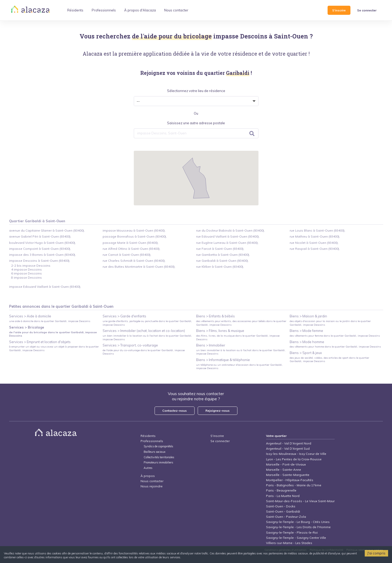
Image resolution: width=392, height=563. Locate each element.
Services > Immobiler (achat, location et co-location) (144, 331)
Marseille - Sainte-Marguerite (288, 475)
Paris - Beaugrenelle (281, 490)
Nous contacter (152, 481)
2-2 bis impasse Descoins (31, 266)
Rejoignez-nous (218, 411)
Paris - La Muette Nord (283, 496)
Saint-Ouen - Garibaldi (283, 511)
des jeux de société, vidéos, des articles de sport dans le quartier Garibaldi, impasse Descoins (329, 359)
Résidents (148, 436)
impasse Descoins (240, 36)
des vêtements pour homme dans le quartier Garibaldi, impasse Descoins (335, 347)
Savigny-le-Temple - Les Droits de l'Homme (298, 527)
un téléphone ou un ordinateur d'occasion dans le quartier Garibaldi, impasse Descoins (239, 366)
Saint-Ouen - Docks (281, 506)
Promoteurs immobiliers (158, 463)
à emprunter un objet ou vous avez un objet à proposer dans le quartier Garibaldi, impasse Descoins (54, 348)
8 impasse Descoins (26, 277)
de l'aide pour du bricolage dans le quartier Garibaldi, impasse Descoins (53, 334)
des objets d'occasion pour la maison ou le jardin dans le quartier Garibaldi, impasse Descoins (330, 323)
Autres (148, 468)
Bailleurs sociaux (155, 452)
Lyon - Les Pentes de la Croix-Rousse (294, 459)
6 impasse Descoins (26, 273)
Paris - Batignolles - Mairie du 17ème (294, 485)
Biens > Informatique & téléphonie (223, 360)
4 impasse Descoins (26, 269)
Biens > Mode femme (306, 331)
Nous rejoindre (152, 486)
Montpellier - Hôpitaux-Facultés (290, 480)
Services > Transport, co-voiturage (130, 345)
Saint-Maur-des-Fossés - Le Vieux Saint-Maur (300, 501)
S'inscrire (339, 10)
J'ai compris (376, 553)
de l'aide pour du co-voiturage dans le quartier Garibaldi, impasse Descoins (144, 352)
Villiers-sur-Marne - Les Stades (289, 543)
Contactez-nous (175, 411)
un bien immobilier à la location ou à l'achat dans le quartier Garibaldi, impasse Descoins (147, 337)
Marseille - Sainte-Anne (284, 470)
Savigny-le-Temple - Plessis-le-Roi (292, 532)
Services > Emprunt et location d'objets (40, 342)
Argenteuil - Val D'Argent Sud (288, 449)
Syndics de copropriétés (158, 446)
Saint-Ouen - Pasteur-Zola (286, 517)
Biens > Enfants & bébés (215, 316)
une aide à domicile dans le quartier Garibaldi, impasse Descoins (50, 321)
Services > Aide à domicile (30, 316)
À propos (148, 476)
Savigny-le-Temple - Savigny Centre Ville (296, 538)
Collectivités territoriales (159, 457)
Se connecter (367, 10)
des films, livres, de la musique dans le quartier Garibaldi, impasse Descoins (238, 337)
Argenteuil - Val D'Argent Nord (289, 443)
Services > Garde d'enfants (124, 316)
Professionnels (152, 441)
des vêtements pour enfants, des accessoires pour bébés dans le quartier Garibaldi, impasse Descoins (241, 323)
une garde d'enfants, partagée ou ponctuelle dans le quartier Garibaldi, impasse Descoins (147, 323)
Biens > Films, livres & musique (220, 331)
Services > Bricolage (27, 327)
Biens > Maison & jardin (308, 316)
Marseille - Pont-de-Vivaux (286, 464)
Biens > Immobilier (211, 345)
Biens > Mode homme (307, 342)
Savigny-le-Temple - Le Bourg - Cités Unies (298, 522)
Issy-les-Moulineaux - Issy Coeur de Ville (296, 454)
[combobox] (196, 133)
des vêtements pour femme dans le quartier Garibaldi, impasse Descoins (335, 336)
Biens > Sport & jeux (306, 353)
